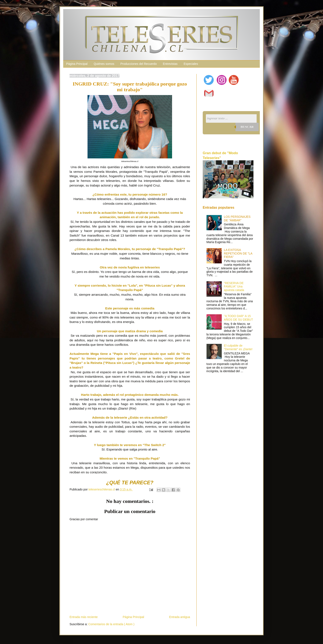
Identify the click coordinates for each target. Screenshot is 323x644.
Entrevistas (170, 64)
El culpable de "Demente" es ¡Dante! (238, 347)
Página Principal (77, 64)
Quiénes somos (104, 64)
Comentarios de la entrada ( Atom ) (111, 624)
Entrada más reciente (84, 617)
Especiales (191, 64)
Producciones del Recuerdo (138, 64)
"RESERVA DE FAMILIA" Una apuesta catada (234, 287)
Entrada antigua (180, 617)
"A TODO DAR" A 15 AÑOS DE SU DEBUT (238, 318)
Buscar (247, 127)
